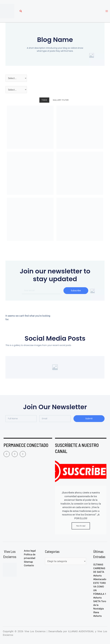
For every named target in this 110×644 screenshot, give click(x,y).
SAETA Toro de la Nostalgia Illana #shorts (100, 609)
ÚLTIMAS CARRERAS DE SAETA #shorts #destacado (100, 572)
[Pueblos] (16, 90)
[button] (21, 11)
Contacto (29, 565)
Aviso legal (30, 551)
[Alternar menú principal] (107, 11)
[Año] (16, 78)
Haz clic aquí (81, 526)
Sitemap (28, 562)
